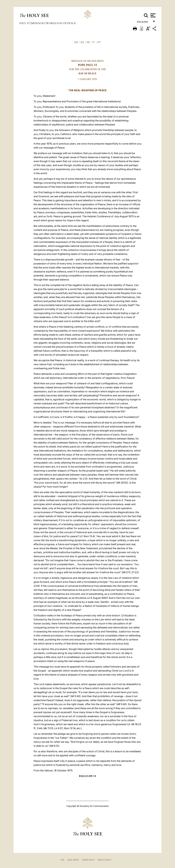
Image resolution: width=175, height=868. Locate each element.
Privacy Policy (105, 860)
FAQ (62, 860)
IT (94, 42)
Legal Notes (73, 860)
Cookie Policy (88, 860)
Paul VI (25, 23)
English (144, 23)
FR (88, 42)
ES (82, 42)
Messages (38, 23)
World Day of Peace (61, 23)
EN (76, 42)
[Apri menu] (153, 15)
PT (99, 42)
